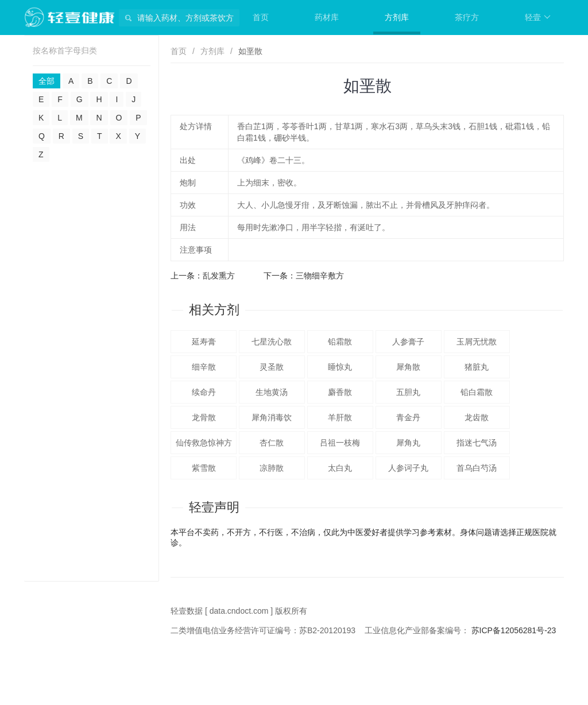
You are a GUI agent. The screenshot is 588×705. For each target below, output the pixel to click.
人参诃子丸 (408, 468)
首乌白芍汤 (477, 468)
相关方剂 (214, 310)
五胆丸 (408, 392)
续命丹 (204, 392)
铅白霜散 (477, 392)
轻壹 (538, 17)
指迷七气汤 (477, 443)
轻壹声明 (214, 507)
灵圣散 (272, 367)
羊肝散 (340, 417)
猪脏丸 (477, 367)
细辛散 (204, 367)
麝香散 (340, 392)
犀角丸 (408, 443)
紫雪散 (204, 468)
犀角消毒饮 (272, 417)
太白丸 (340, 468)
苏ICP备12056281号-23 (514, 630)
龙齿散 (477, 417)
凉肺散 (272, 468)
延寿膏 (204, 342)
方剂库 (397, 17)
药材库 (327, 17)
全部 (47, 81)
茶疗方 (467, 17)
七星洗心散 (272, 342)
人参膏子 (408, 342)
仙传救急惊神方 (204, 443)
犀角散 (408, 367)
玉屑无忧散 (477, 342)
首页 (261, 17)
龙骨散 (204, 417)
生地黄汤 (272, 392)
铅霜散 (340, 342)
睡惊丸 (340, 367)
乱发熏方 (219, 276)
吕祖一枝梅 (340, 443)
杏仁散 (272, 443)
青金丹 (408, 417)
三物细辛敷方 (320, 276)
